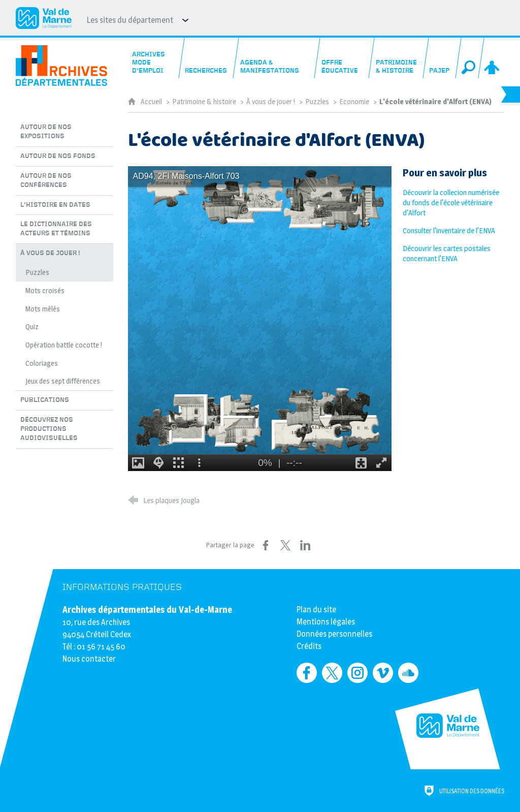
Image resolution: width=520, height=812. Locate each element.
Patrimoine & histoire (204, 102)
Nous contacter (89, 659)
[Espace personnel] (493, 58)
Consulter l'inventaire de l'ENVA (449, 231)
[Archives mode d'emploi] (154, 58)
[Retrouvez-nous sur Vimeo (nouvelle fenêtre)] (383, 673)
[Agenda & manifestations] (277, 58)
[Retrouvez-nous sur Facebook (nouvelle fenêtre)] (307, 673)
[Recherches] (209, 58)
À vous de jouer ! (271, 102)
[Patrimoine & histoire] (399, 58)
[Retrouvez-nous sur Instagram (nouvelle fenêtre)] (357, 673)
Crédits (309, 646)
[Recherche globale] (470, 58)
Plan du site (316, 610)
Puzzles (317, 102)
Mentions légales (326, 622)
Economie (354, 102)
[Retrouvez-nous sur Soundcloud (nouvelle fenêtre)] (408, 673)
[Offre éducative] (344, 58)
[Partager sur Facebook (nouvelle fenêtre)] (266, 545)
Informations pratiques (122, 587)
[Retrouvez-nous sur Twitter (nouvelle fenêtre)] (332, 673)
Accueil (152, 102)
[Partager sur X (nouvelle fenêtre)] (285, 545)
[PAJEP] (442, 58)
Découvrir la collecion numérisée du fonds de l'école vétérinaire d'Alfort (451, 203)
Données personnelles (334, 634)
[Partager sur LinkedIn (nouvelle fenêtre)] (305, 545)
